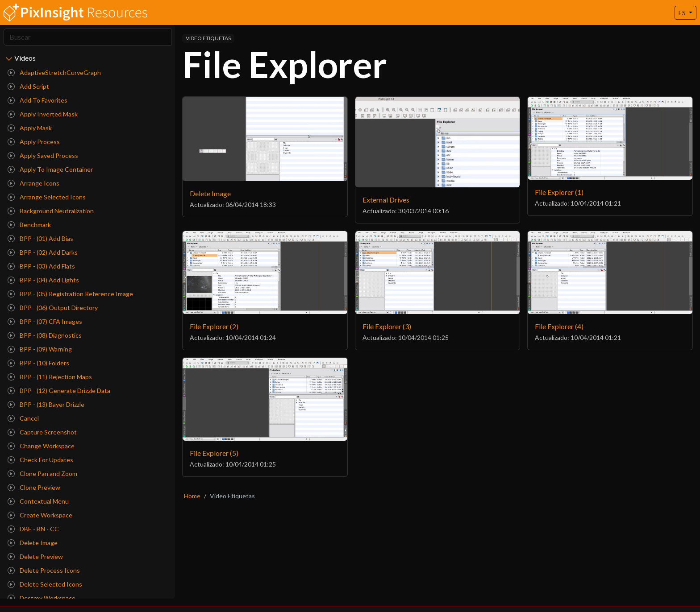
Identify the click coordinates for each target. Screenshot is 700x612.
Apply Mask (30, 128)
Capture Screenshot (42, 432)
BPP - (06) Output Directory (53, 308)
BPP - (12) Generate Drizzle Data (59, 391)
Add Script (28, 86)
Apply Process (34, 142)
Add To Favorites (37, 100)
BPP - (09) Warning (40, 349)
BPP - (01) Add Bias (40, 238)
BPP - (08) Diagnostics (45, 335)
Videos (25, 58)
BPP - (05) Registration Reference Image (70, 294)
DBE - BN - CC (33, 529)
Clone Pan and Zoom (42, 473)
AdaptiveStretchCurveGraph (54, 72)
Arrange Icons (33, 183)
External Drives (386, 200)
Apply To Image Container (50, 169)
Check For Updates (40, 460)
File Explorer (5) (214, 453)
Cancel (23, 418)
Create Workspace (40, 515)
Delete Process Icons (44, 570)
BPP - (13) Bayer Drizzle (46, 404)
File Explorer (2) (214, 326)
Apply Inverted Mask (43, 114)
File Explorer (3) (387, 326)
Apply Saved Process (43, 155)
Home (192, 496)
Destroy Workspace (42, 598)
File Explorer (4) (559, 326)
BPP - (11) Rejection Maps (50, 377)
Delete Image (33, 543)
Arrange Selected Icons (47, 197)
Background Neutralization (51, 211)
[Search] (87, 37)
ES (683, 13)
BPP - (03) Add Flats (41, 266)
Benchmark (29, 225)
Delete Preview (35, 556)
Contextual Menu (38, 501)
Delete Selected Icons (45, 584)
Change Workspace (41, 446)
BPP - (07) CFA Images (45, 321)
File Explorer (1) (559, 192)
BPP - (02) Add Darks (43, 252)
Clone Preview (34, 487)
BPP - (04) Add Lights (43, 280)
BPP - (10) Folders (38, 363)
